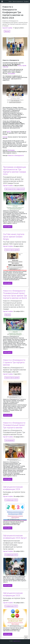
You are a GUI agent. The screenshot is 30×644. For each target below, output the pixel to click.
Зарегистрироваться (18, 2)
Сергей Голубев (7, 28)
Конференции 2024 (11, 500)
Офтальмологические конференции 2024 (13, 488)
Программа (11, 74)
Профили (26, 2)
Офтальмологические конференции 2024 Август (15, 537)
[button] (26, 637)
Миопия (7, 31)
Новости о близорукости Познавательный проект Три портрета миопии (14, 425)
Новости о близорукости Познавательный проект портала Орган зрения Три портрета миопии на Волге (15, 294)
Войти (10, 2)
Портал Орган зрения (12, 250)
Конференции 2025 (11, 606)
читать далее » (8, 227)
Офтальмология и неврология (15, 189)
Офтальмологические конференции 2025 (13, 594)
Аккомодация (9, 440)
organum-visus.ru (17, 641)
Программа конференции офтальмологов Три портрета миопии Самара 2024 (14, 171)
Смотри (5, 137)
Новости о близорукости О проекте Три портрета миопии (14, 362)
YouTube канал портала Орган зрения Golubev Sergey (14, 237)
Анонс (20, 66)
